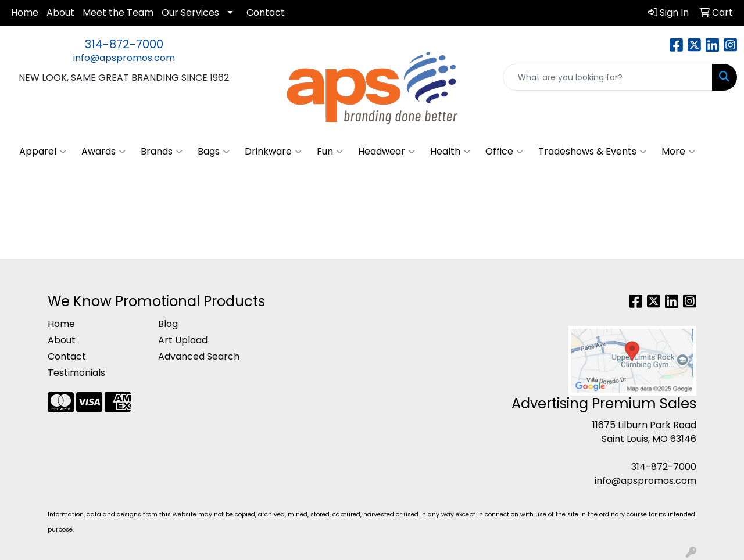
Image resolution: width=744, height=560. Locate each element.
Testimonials (76, 373)
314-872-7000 (124, 44)
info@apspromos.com (124, 58)
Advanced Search (199, 356)
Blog (168, 324)
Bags (214, 152)
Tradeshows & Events (592, 152)
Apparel (43, 152)
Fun (330, 152)
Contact (266, 12)
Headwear (387, 152)
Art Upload (183, 340)
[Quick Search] (608, 77)
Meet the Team (118, 12)
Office (504, 152)
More (678, 152)
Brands (162, 152)
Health (450, 152)
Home (25, 12)
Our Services (190, 12)
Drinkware (273, 152)
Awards (103, 152)
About (60, 12)
